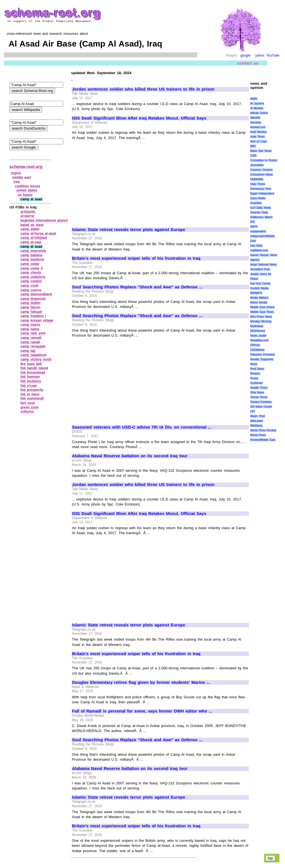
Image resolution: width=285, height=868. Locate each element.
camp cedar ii (31, 268)
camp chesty (31, 273)
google (245, 55)
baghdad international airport (44, 220)
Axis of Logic (259, 141)
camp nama (30, 329)
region (16, 173)
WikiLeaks (257, 421)
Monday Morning (261, 321)
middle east (22, 178)
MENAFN (256, 293)
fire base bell (31, 364)
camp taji (28, 351)
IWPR (254, 227)
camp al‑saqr (31, 242)
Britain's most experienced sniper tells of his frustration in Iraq (136, 258)
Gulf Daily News (261, 208)
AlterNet (255, 118)
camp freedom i (33, 316)
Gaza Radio (258, 198)
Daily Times (258, 184)
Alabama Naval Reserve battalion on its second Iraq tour (130, 456)
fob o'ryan (29, 386)
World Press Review (263, 430)
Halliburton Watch (261, 217)
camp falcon (30, 307)
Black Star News (261, 151)
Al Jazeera (257, 104)
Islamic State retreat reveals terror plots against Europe (129, 230)
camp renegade (33, 346)
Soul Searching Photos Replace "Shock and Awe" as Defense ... (137, 287)
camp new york (33, 333)
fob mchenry (31, 381)
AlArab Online (259, 113)
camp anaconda (33, 251)
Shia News (257, 392)
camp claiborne (33, 277)
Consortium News (261, 175)
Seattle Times (259, 388)
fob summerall (32, 398)
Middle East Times (262, 312)
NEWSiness (258, 331)
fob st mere (30, 394)
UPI (253, 411)
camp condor (31, 281)
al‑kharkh (28, 212)
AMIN (254, 99)
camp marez (30, 325)
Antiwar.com (258, 127)
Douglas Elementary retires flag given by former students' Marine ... (141, 682)
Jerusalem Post (260, 269)
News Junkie (258, 336)
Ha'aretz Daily (259, 212)
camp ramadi (31, 338)
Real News (257, 369)
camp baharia (31, 255)
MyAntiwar (257, 326)
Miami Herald (259, 302)
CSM (253, 156)
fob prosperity (32, 390)
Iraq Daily (256, 246)
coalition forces (28, 186)
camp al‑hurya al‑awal (38, 234)
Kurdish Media (259, 288)
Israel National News (263, 265)
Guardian (256, 203)
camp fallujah (31, 312)
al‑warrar (27, 216)
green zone (29, 407)
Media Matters (259, 298)
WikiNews (256, 426)
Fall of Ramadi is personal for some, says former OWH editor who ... (142, 711)
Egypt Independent (262, 194)
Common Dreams (261, 170)
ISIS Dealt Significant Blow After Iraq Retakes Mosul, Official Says (139, 118)
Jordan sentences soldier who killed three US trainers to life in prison (143, 89)
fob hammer (30, 377)
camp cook (29, 286)
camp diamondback (36, 294)
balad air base (32, 225)
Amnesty (256, 122)
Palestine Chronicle (262, 355)
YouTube (273, 55)
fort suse (28, 403)
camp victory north (36, 359)
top (270, 858)
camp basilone (32, 259)
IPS (252, 222)
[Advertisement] (119, 181)
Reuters (255, 374)
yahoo (260, 55)
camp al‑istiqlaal (34, 238)
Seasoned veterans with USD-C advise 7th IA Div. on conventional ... (142, 427)
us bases (25, 195)
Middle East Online (262, 307)
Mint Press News (261, 317)
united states (27, 190)
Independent (258, 231)
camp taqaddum (33, 355)
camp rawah (30, 342)
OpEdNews (257, 350)
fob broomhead (33, 373)
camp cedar (30, 264)
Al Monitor (257, 108)
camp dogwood (33, 299)
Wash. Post (257, 416)
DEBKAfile (257, 179)
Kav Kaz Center (260, 284)
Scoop (254, 378)
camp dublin (30, 303)
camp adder (30, 229)
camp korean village (37, 320)
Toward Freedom (261, 402)
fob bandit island (34, 368)
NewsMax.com (259, 340)
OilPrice (255, 345)
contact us (248, 63)
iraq (17, 182)
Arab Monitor (258, 132)
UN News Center (261, 407)
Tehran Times (259, 397)
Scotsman (256, 383)
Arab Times (257, 137)
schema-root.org (26, 166)
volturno (27, 412)
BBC (253, 146)
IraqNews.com (259, 250)
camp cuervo (31, 290)
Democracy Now (261, 189)
